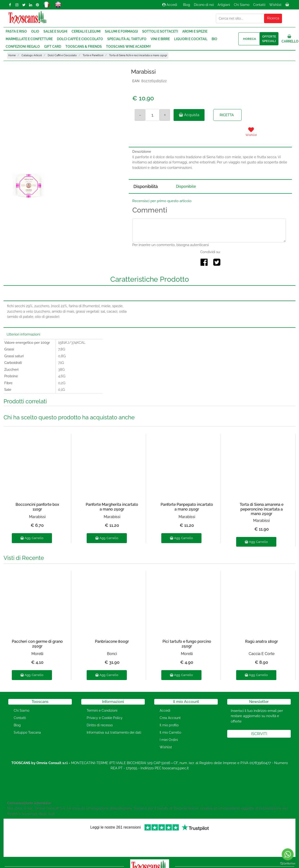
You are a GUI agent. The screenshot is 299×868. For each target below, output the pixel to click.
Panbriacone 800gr (112, 641)
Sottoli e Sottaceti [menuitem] (160, 31)
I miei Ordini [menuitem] (169, 740)
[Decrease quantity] (140, 115)
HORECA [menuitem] (250, 39)
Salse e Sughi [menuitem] (55, 31)
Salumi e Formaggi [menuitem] (121, 31)
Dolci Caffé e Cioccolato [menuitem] (80, 39)
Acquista (189, 115)
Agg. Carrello (32, 538)
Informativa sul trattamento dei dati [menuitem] (114, 732)
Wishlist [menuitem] (275, 5)
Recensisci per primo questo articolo (162, 201)
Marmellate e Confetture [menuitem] (29, 39)
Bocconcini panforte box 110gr (37, 507)
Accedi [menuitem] (165, 711)
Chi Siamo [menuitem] (242, 5)
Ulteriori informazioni (23, 334)
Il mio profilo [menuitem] (169, 725)
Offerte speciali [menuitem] (269, 39)
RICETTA (227, 115)
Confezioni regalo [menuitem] (23, 47)
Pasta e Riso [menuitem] (16, 31)
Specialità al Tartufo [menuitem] (127, 39)
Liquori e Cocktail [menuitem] (191, 39)
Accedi (170, 5)
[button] (273, 18)
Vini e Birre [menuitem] (160, 39)
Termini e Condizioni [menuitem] (102, 711)
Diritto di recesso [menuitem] (100, 725)
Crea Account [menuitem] (170, 718)
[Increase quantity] (165, 115)
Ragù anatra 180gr (262, 641)
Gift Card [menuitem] (53, 47)
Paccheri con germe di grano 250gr (37, 644)
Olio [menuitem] (35, 31)
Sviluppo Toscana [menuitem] (27, 732)
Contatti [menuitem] (259, 5)
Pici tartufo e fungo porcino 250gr (187, 644)
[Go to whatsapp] (288, 854)
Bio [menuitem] (214, 39)
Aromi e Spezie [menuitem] (195, 31)
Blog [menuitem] (187, 5)
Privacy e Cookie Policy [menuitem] (105, 718)
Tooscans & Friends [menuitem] (84, 47)
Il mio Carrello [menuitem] (170, 732)
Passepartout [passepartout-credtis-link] (170, 865)
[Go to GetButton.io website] (288, 863)
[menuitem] (288, 6)
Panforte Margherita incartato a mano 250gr (112, 507)
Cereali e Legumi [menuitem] (86, 31)
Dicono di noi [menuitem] (204, 5)
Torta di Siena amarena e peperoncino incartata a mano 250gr (262, 509)
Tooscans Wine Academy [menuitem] (128, 47)
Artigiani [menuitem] (224, 5)
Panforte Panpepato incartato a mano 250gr (187, 507)
